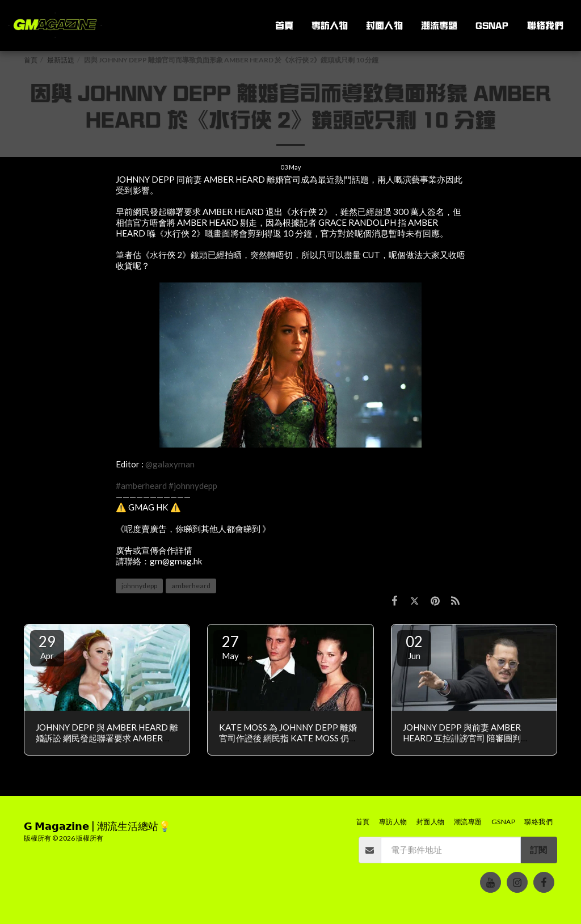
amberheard (191, 586)
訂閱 (538, 850)
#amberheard (141, 486)
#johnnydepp (193, 486)
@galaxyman (170, 464)
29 (47, 647)
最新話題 (61, 60)
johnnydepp (139, 586)
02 (414, 647)
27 (230, 647)
